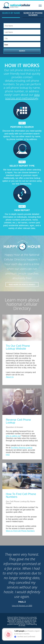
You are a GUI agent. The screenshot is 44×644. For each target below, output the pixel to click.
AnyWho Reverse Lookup (22, 448)
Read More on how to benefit (22, 284)
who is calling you (13, 436)
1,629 (16, 631)
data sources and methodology (22, 96)
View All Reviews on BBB (22, 606)
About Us (10, 377)
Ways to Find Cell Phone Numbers (20, 531)
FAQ (8, 455)
